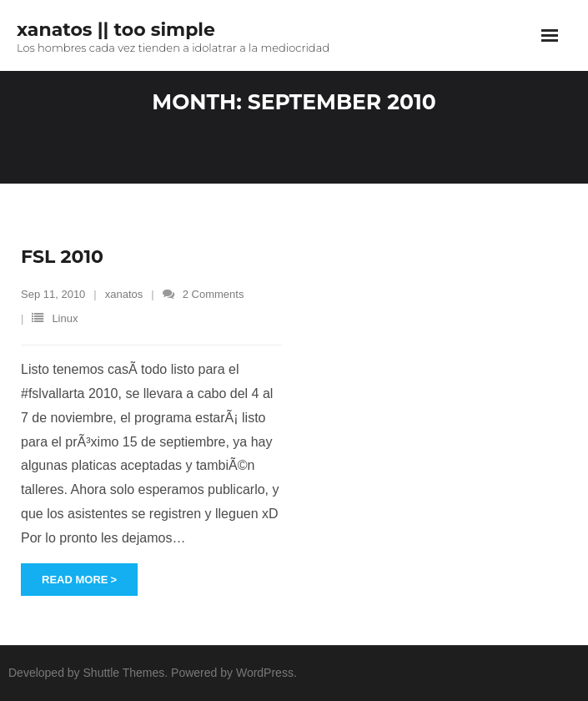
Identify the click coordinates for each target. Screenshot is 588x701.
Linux (65, 318)
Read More (75, 580)
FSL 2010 (62, 257)
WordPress (265, 673)
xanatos (124, 294)
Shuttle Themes (124, 673)
